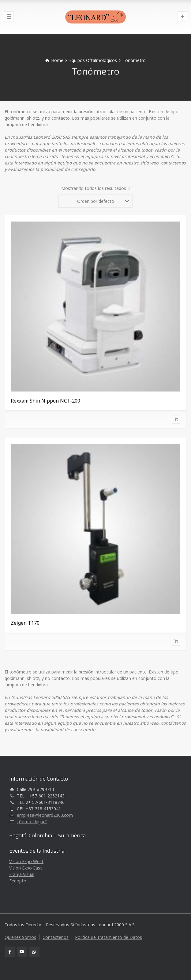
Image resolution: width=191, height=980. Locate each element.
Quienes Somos (20, 937)
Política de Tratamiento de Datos (109, 937)
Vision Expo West (26, 861)
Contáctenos (56, 937)
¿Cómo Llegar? (32, 822)
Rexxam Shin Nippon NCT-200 (45, 401)
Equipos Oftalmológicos (93, 60)
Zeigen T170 (25, 623)
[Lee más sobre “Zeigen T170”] (95, 641)
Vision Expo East (26, 868)
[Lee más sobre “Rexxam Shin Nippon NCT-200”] (95, 419)
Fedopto (18, 881)
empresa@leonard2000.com (45, 815)
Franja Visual (22, 874)
